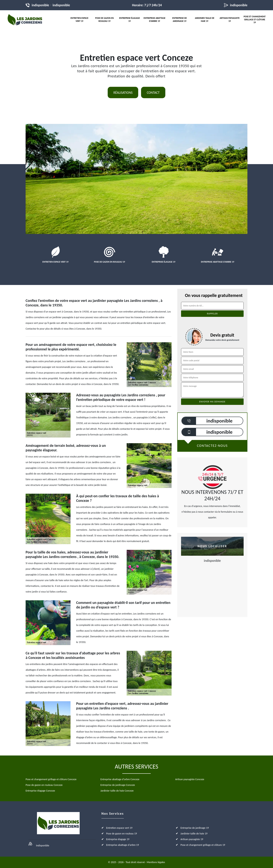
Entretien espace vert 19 (79, 20)
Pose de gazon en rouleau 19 (104, 20)
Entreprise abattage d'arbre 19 (155, 20)
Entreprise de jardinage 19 (180, 20)
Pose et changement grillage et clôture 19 (255, 19)
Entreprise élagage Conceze (40, 791)
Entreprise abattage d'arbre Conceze (120, 779)
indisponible (40, 5)
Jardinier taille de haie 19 (205, 20)
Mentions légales (156, 862)
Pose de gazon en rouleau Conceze (44, 785)
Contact (153, 93)
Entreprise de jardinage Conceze (118, 785)
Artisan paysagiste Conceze (190, 779)
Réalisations (123, 93)
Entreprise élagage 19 (129, 20)
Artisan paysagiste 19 (229, 20)
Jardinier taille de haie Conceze (117, 791)
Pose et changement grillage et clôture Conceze (51, 779)
